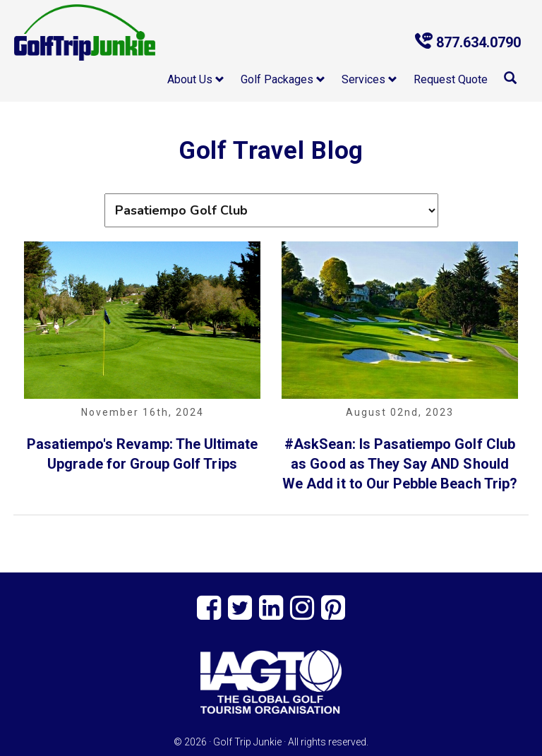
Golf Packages (283, 79)
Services (369, 79)
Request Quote (451, 79)
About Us (196, 79)
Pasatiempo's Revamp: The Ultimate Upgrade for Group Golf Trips (143, 454)
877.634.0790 (468, 42)
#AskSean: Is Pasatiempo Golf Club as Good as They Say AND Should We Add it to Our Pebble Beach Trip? (400, 464)
